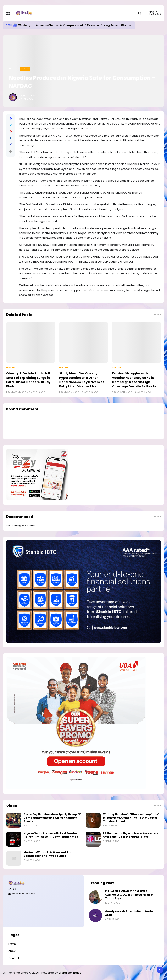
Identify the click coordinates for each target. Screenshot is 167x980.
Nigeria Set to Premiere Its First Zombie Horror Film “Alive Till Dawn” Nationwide (51, 835)
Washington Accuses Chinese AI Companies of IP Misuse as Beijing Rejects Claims (74, 25)
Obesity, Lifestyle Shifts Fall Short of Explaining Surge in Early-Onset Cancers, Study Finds (28, 380)
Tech (9, 25)
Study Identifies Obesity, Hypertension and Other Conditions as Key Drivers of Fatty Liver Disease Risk (82, 380)
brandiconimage (70, 973)
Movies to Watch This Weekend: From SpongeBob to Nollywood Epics (49, 854)
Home (13, 68)
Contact (14, 958)
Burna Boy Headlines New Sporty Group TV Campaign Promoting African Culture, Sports (52, 818)
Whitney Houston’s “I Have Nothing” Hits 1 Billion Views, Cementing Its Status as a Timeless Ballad (131, 818)
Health (25, 69)
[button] (10, 152)
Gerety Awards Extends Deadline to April (129, 913)
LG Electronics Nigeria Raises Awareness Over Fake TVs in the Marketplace (131, 835)
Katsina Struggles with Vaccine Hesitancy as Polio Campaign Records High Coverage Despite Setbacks (134, 380)
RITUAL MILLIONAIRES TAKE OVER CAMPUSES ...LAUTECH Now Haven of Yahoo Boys (129, 895)
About (12, 951)
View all (157, 315)
